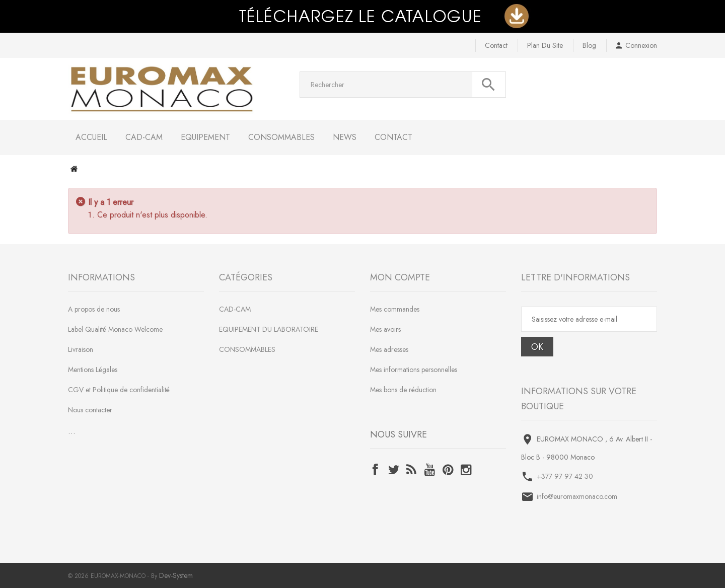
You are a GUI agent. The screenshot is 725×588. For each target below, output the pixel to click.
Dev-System (176, 575)
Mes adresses (389, 349)
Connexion (641, 45)
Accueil (91, 137)
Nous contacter (90, 410)
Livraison (81, 349)
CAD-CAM (144, 137)
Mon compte (400, 277)
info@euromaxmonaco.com (577, 496)
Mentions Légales (93, 370)
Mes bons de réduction (403, 390)
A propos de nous (94, 309)
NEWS (345, 137)
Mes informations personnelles (414, 370)
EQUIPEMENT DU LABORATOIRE (269, 329)
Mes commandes (395, 309)
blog (589, 46)
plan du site (545, 46)
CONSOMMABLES (281, 137)
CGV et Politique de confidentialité (119, 390)
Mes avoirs (385, 329)
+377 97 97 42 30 (565, 476)
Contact (393, 137)
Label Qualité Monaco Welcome (115, 329)
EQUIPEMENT (205, 137)
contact (496, 46)
